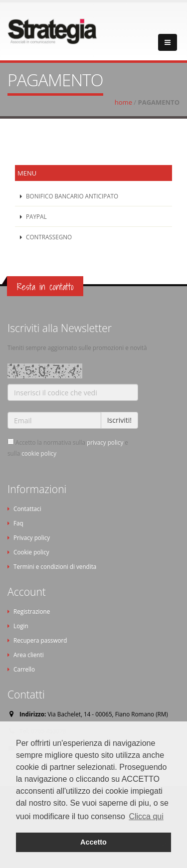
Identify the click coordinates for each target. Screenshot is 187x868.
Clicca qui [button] (146, 816)
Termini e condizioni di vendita (55, 566)
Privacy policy (32, 537)
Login (21, 626)
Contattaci (27, 509)
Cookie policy (31, 552)
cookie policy (39, 453)
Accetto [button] (93, 842)
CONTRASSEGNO (48, 237)
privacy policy (105, 442)
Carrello (24, 669)
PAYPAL (36, 216)
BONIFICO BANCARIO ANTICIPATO (71, 196)
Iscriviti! (119, 420)
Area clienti (29, 655)
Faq (18, 523)
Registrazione (32, 611)
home (123, 102)
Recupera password (40, 640)
